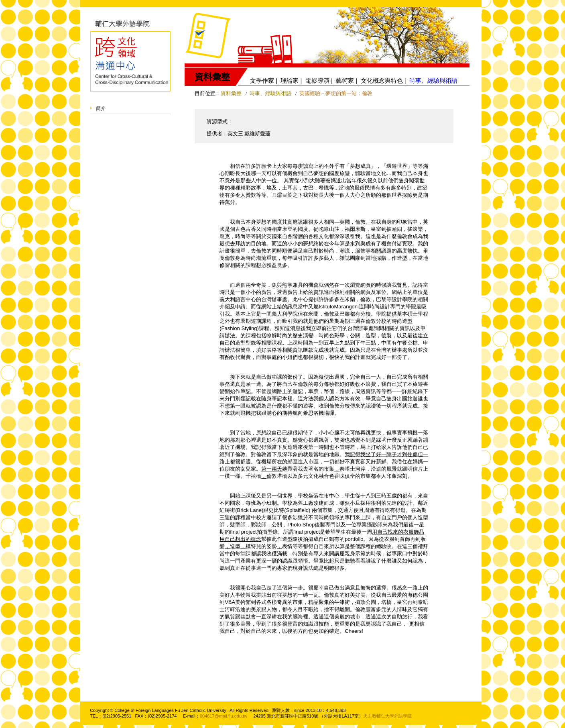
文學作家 (262, 81)
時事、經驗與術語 (271, 93)
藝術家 (345, 81)
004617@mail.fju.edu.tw (224, 716)
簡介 (101, 108)
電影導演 (317, 81)
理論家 (290, 81)
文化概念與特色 (382, 81)
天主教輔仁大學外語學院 (387, 716)
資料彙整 (231, 93)
